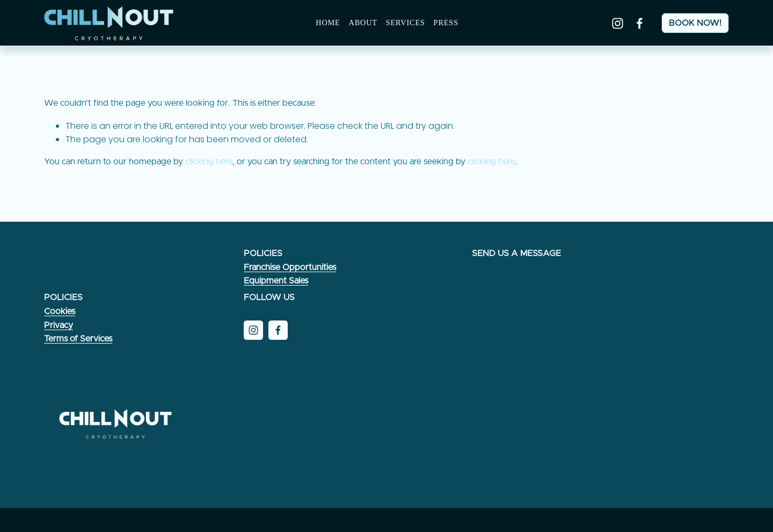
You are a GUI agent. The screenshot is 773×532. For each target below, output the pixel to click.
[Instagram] (618, 23)
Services (406, 23)
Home (328, 23)
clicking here (209, 162)
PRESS (446, 23)
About (363, 23)
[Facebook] (640, 23)
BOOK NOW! (695, 23)
